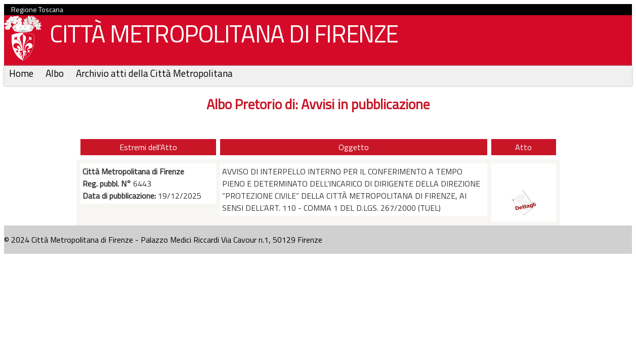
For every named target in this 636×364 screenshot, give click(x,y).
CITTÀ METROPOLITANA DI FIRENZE (220, 36)
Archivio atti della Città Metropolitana (154, 73)
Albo (56, 73)
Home (22, 73)
